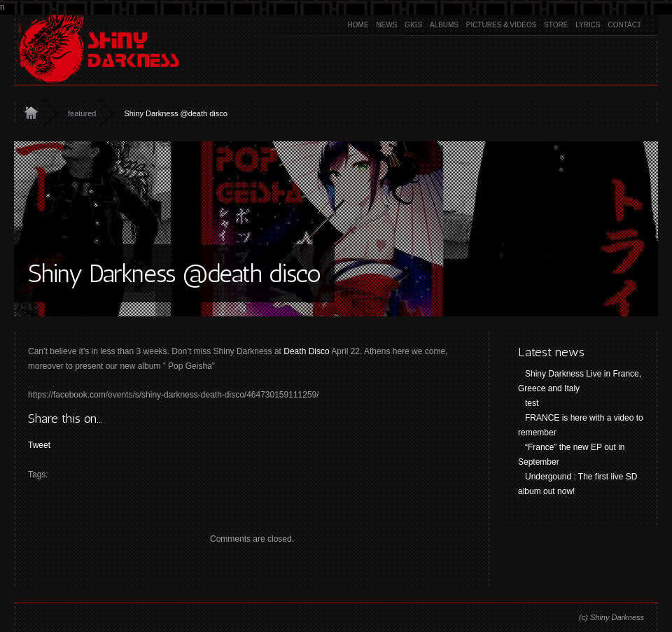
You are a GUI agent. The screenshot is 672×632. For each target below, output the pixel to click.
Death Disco (306, 351)
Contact (624, 25)
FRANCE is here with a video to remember (581, 425)
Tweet (39, 445)
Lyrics (588, 25)
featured (82, 113)
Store (556, 25)
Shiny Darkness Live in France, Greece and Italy (580, 381)
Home (358, 25)
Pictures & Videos (502, 25)
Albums (444, 25)
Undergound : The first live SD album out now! (578, 484)
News (386, 25)
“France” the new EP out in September (572, 455)
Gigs (413, 25)
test (532, 403)
